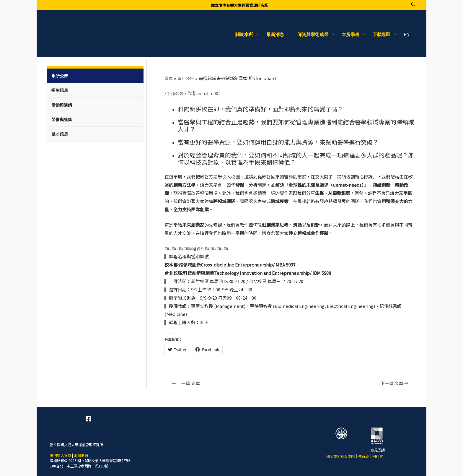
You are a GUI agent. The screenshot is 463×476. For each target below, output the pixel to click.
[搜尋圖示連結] (413, 5)
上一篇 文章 (187, 381)
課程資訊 (197, 245)
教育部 (363, 454)
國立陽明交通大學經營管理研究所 (240, 5)
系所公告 (176, 91)
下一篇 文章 (393, 381)
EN (406, 32)
